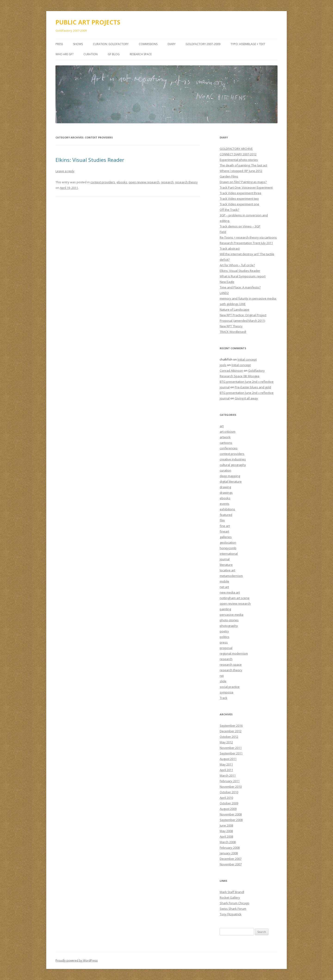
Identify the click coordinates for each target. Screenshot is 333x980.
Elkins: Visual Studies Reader (90, 160)
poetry (224, 631)
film (222, 520)
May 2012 (226, 742)
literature (226, 565)
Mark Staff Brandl (232, 892)
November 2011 (231, 748)
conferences (229, 448)
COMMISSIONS (148, 44)
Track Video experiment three (240, 193)
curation (225, 470)
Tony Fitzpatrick (231, 914)
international (229, 554)
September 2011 (231, 753)
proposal (226, 648)
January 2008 (229, 853)
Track (224, 698)
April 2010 (226, 798)
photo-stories (229, 620)
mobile (224, 581)
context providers (103, 182)
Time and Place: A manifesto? (240, 287)
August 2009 (228, 809)
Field (223, 232)
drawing (225, 487)
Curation (91, 54)
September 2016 (231, 726)
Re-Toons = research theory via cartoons (248, 237)
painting (225, 609)
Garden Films (229, 176)
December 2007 (231, 859)
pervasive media (231, 615)
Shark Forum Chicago (234, 903)
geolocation (228, 542)
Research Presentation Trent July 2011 (246, 243)
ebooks (122, 182)
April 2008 (226, 836)
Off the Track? (229, 210)
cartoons (226, 443)
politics (225, 637)
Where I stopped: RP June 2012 (241, 171)
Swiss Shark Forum (233, 909)
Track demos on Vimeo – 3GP (240, 226)
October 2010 (229, 792)
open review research (144, 182)
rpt (222, 676)
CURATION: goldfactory (111, 44)
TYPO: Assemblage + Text (248, 44)
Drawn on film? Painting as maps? (243, 182)
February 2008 (230, 848)
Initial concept (247, 359)
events (225, 504)
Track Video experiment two (239, 199)
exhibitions (227, 509)
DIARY (172, 44)
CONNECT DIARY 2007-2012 (238, 154)
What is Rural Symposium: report (243, 276)
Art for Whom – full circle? (237, 265)
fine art (225, 526)
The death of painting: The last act (243, 165)
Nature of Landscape (234, 309)
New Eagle (227, 282)
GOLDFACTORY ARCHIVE (236, 149)
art (222, 426)
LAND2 (224, 293)
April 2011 (226, 770)
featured (226, 515)
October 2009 (229, 803)
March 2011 (228, 775)
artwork (225, 437)
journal (225, 559)
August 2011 (228, 759)
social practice (230, 687)
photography (229, 626)
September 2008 (231, 820)
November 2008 (231, 814)
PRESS (59, 44)
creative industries (233, 459)
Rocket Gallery (230, 897)
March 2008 (228, 842)
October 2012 (229, 737)
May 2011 (226, 764)
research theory (186, 182)
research (167, 182)
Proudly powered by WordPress (77, 960)
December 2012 (231, 731)
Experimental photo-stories (239, 160)
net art (224, 587)
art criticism (228, 432)
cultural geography (233, 465)
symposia (227, 692)
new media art (230, 592)
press (224, 642)
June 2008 (226, 825)
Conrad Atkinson (231, 371)
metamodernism (231, 576)
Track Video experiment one (239, 204)
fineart (224, 531)
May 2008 (226, 831)
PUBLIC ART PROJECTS (88, 22)
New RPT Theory (231, 326)
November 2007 (231, 864)
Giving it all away (246, 398)
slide (223, 681)
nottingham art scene (235, 598)
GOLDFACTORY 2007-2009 (203, 44)
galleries (226, 537)
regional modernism (234, 653)
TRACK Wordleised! (233, 332)
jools (223, 365)
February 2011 (230, 781)
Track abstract (230, 248)
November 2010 (231, 787)
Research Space (141, 54)
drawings (226, 493)
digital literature (231, 481)
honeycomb (228, 548)
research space (231, 665)
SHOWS (78, 44)
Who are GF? (64, 54)
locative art (227, 570)
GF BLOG (114, 54)
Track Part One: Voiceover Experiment (246, 187)
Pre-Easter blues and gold (253, 387)
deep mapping (230, 476)
